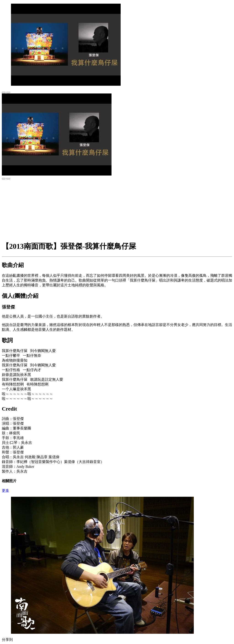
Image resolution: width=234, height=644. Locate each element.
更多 (5, 490)
